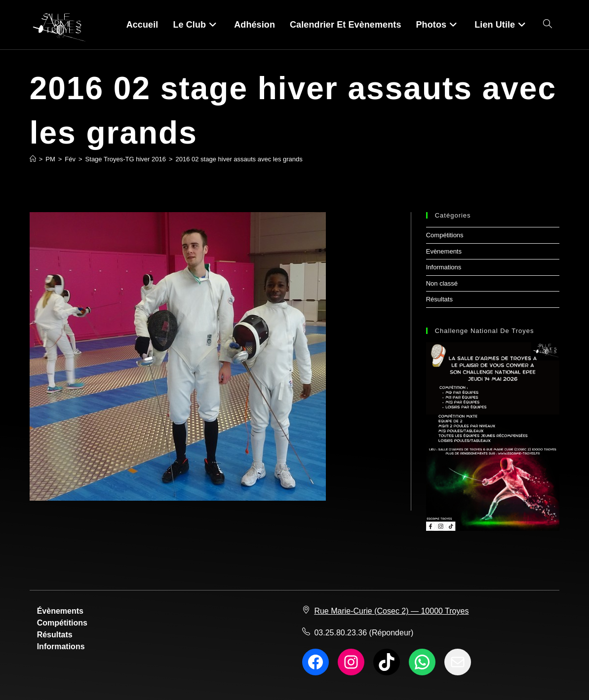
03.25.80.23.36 (340, 633)
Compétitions (445, 235)
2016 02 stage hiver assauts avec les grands (239, 159)
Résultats (439, 299)
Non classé (442, 283)
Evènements (444, 251)
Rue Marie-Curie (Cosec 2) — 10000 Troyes (391, 611)
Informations (444, 267)
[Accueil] (33, 159)
